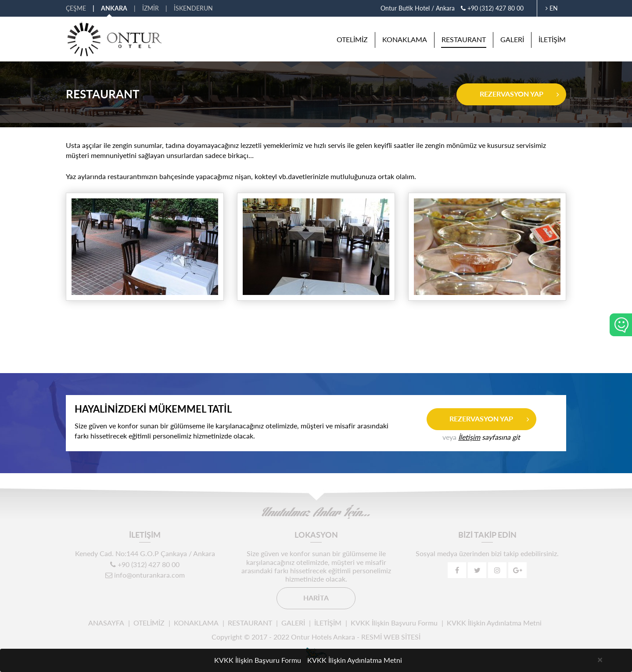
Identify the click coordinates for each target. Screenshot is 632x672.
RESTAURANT (464, 39)
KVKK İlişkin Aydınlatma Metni (494, 623)
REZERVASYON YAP (512, 94)
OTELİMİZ (352, 39)
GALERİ (512, 39)
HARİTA (316, 598)
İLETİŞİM (552, 39)
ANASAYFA (106, 623)
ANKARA (114, 8)
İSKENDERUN (193, 8)
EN (552, 8)
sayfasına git (489, 437)
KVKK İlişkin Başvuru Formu (394, 623)
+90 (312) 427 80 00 (492, 8)
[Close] (600, 659)
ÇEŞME (76, 8)
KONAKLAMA (405, 39)
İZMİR (151, 8)
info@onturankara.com (145, 575)
